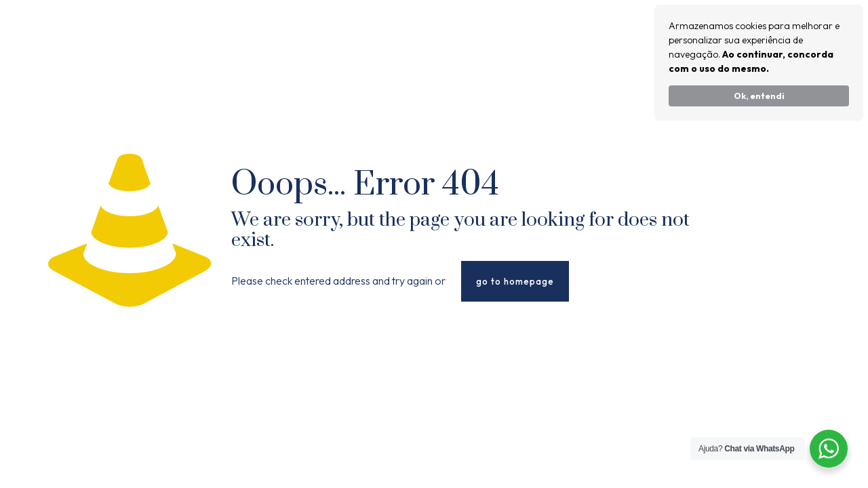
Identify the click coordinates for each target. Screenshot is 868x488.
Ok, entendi (759, 96)
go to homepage (515, 281)
